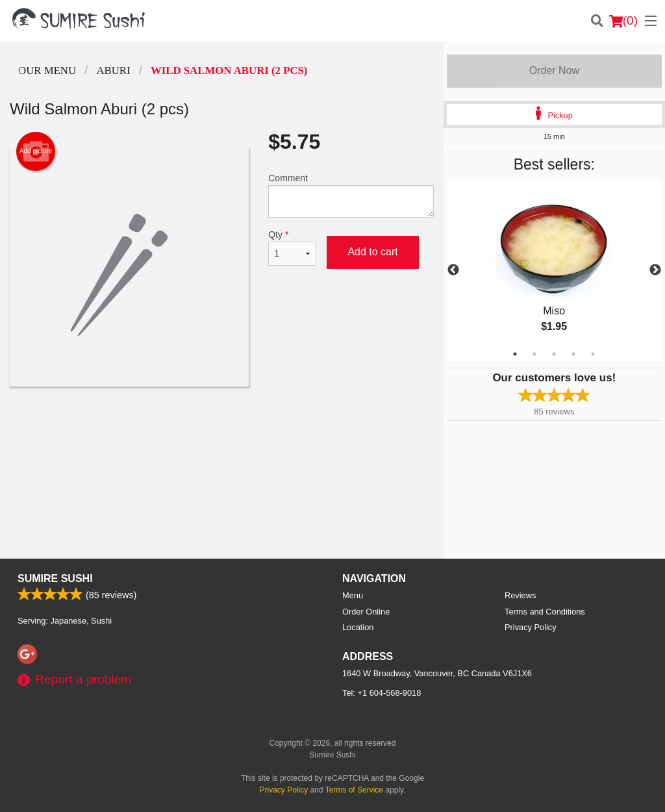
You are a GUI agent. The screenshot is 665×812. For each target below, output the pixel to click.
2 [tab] (534, 354)
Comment (351, 195)
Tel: (382, 693)
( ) (623, 21)
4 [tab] (573, 354)
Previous (453, 270)
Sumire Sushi (55, 578)
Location (358, 627)
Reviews (520, 595)
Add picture (36, 151)
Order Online (366, 612)
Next (655, 270)
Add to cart (372, 252)
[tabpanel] (554, 270)
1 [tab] (515, 354)
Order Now (554, 70)
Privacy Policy (531, 627)
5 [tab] (593, 354)
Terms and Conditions (545, 612)
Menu (353, 595)
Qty (292, 247)
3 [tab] (554, 354)
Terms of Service (354, 790)
